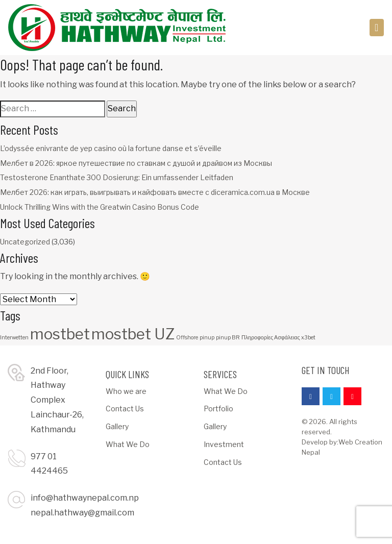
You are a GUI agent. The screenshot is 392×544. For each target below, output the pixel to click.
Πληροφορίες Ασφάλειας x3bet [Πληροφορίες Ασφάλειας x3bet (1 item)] (278, 338)
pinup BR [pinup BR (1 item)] (228, 338)
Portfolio (218, 409)
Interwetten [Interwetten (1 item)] (14, 338)
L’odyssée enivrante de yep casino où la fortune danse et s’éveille (111, 148)
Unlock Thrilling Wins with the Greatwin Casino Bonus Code (100, 207)
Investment (224, 444)
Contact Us (125, 409)
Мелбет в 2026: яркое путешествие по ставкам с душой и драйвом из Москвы (136, 163)
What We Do (128, 444)
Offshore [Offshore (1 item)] (187, 338)
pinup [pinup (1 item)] (207, 338)
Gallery (117, 426)
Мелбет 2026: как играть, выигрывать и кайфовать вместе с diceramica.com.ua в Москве (155, 192)
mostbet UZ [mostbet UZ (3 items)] (133, 334)
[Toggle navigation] (377, 28)
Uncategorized (25, 242)
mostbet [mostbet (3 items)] (60, 334)
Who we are (126, 391)
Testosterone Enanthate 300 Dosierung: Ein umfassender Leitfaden (117, 177)
